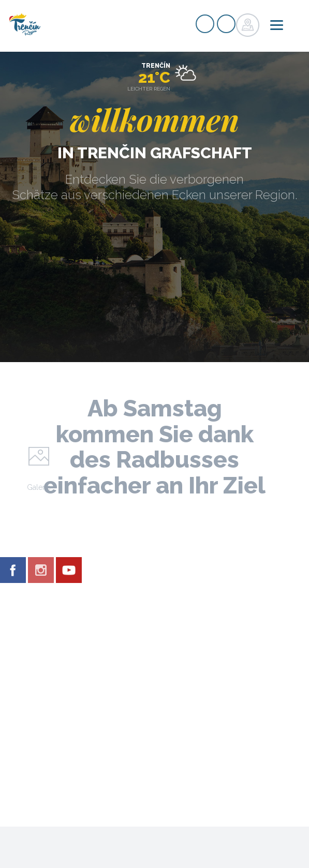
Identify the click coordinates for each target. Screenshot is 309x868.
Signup (205, 24)
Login (226, 24)
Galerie (39, 487)
